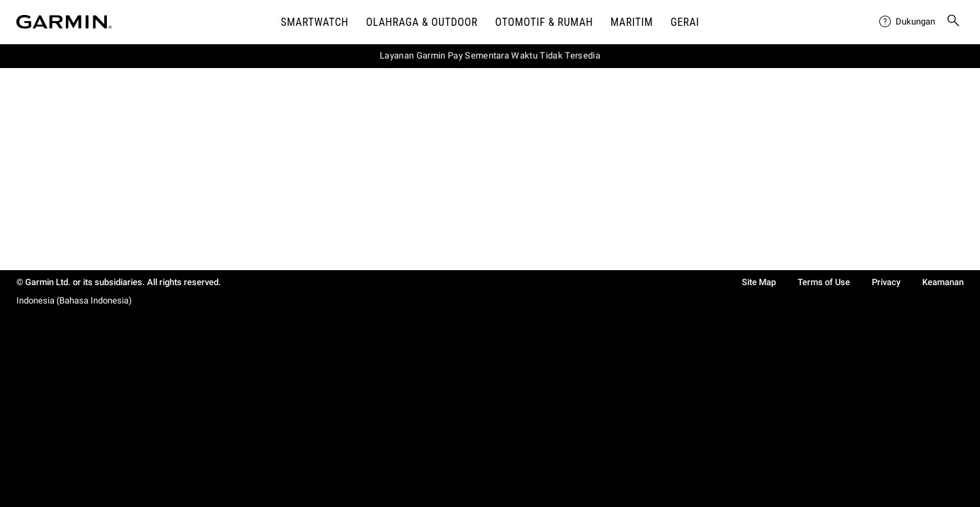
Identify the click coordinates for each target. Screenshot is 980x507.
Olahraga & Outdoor (422, 22)
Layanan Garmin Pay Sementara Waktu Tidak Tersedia (490, 55)
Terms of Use (824, 282)
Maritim (632, 22)
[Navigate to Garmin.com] (64, 22)
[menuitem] (907, 22)
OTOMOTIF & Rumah (544, 22)
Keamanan (943, 282)
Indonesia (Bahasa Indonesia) (74, 300)
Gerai (685, 22)
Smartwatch (315, 22)
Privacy (886, 282)
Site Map (759, 282)
